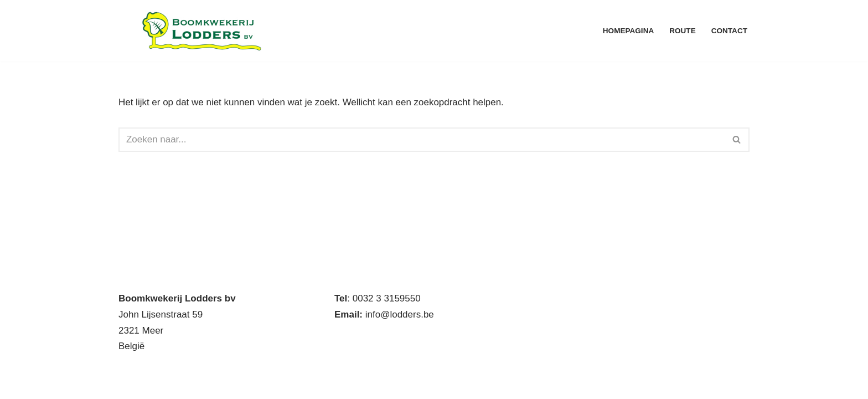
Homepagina (628, 31)
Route (683, 31)
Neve (130, 384)
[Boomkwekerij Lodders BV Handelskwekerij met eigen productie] (201, 31)
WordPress (268, 384)
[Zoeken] (422, 140)
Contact (729, 31)
